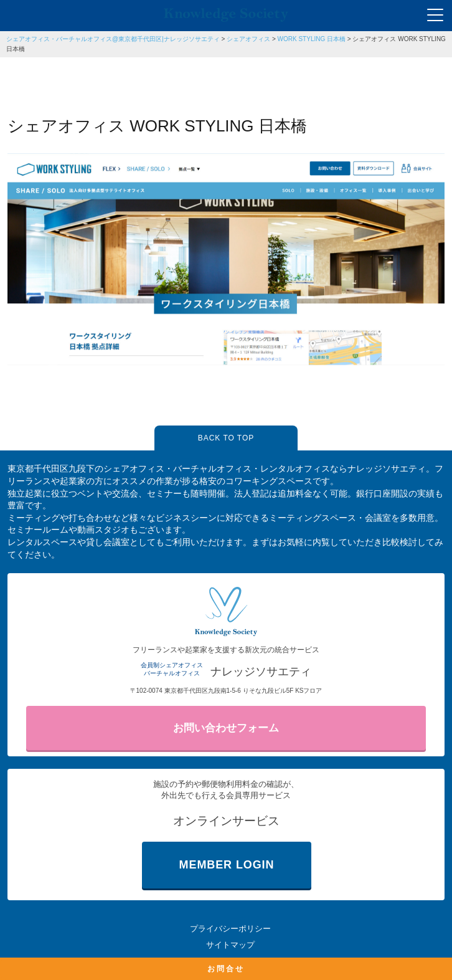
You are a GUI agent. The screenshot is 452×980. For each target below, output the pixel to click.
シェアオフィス (248, 39)
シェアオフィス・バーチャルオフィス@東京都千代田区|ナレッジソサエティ (113, 39)
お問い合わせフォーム (226, 728)
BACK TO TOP (226, 438)
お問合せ (226, 969)
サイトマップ (230, 945)
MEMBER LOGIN (227, 865)
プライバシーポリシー (230, 929)
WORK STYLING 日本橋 (312, 39)
